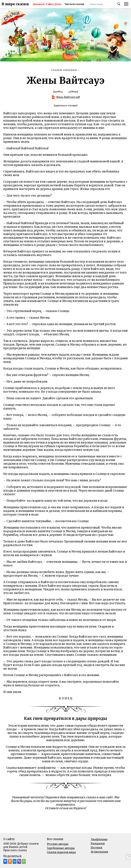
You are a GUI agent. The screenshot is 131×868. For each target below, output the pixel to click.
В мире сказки (15, 4)
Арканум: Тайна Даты (47, 4)
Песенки (96, 848)
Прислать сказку (15, 850)
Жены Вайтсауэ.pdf (68, 97)
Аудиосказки (99, 852)
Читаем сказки (74, 4)
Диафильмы (99, 839)
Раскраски (98, 843)
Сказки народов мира (61, 852)
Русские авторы (58, 844)
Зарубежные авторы (61, 848)
